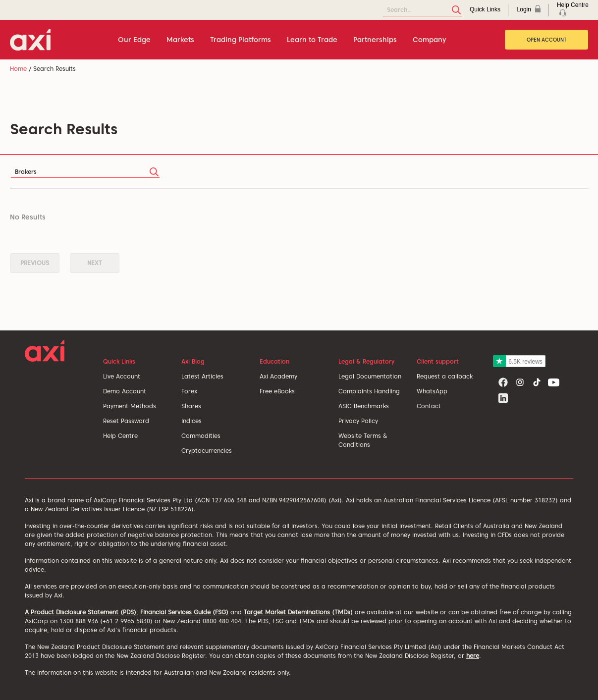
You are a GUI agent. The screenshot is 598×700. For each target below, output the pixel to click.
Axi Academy (278, 376)
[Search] (422, 10)
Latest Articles (202, 376)
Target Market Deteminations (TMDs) (298, 612)
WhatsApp (432, 391)
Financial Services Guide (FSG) (184, 612)
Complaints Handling (369, 391)
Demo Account (125, 391)
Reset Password (126, 421)
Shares (191, 406)
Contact (429, 406)
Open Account (547, 40)
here (473, 656)
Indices (191, 421)
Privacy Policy (358, 421)
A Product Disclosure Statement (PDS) (81, 612)
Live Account (122, 376)
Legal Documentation (370, 376)
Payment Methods (130, 406)
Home (18, 69)
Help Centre (120, 436)
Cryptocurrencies (207, 451)
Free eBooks (277, 391)
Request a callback (445, 376)
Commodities (201, 436)
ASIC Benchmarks (364, 406)
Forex (189, 391)
